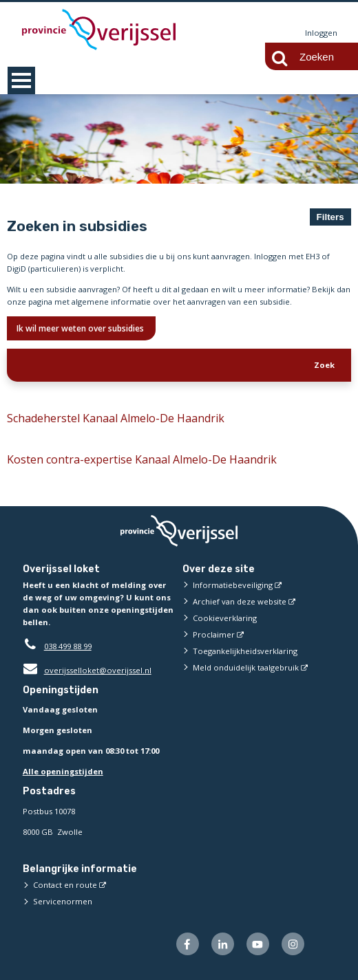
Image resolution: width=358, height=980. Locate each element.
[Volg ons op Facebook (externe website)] (188, 944)
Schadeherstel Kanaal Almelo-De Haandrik (116, 418)
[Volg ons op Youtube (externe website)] (258, 944)
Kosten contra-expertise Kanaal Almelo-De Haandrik (142, 459)
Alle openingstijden (63, 772)
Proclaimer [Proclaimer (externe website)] (214, 634)
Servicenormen (63, 901)
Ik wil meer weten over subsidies (81, 328)
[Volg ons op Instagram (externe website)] (293, 944)
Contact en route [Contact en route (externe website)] (65, 885)
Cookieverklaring (225, 618)
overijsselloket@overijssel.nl (87, 670)
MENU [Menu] (21, 80)
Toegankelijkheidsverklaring (245, 651)
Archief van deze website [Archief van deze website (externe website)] (240, 601)
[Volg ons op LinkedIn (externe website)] (223, 944)
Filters (330, 217)
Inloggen (321, 33)
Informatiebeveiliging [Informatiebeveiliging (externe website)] (233, 585)
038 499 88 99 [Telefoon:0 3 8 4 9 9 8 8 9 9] (68, 646)
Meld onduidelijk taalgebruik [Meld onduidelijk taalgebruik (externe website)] (246, 667)
